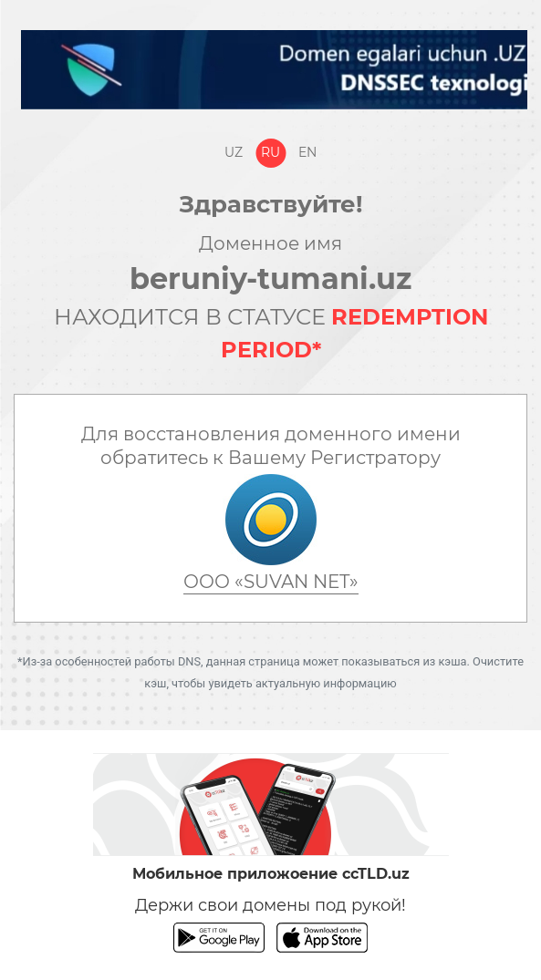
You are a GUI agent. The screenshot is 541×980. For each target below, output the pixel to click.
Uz (234, 152)
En (307, 152)
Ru (270, 152)
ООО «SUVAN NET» (271, 582)
